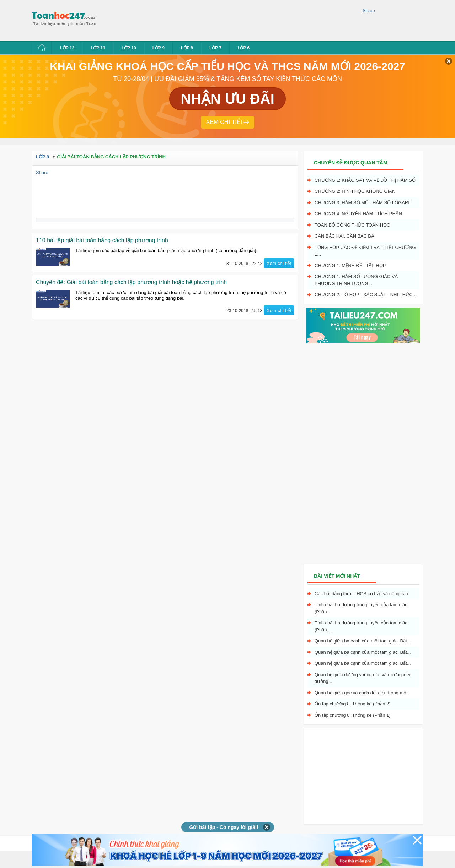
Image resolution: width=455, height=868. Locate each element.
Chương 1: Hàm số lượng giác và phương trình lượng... (356, 280)
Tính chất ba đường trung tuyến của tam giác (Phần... (361, 608)
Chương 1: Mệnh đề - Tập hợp (350, 265)
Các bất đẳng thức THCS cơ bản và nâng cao (361, 594)
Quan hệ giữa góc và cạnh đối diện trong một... (363, 693)
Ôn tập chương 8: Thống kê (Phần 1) (353, 715)
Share (369, 10)
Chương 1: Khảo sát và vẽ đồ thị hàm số (365, 180)
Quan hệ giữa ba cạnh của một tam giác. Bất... (363, 641)
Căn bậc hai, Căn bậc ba (344, 236)
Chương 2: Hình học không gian (355, 191)
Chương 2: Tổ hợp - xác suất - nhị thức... (365, 295)
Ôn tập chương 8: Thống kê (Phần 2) (353, 704)
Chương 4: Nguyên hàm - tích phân (358, 214)
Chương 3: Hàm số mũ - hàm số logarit (363, 203)
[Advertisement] (232, 20)
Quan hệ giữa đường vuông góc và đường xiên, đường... (364, 678)
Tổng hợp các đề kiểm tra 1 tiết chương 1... (365, 251)
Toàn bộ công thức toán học (352, 225)
